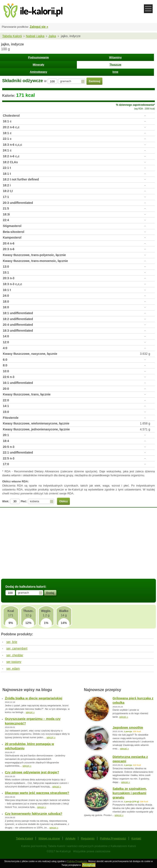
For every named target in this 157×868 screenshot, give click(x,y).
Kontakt (136, 838)
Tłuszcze (115, 65)
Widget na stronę (49, 838)
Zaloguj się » (39, 27)
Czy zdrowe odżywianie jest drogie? (32, 772)
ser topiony (14, 662)
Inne (115, 72)
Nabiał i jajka (35, 36)
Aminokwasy (38, 72)
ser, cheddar (15, 655)
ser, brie (12, 642)
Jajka (52, 36)
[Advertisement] (78, 546)
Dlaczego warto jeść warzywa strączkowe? (37, 793)
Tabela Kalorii (12, 36)
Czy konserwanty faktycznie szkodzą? (34, 814)
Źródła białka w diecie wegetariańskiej (34, 698)
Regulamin (88, 838)
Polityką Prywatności (77, 861)
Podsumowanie (38, 57)
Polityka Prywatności (113, 838)
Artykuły (70, 838)
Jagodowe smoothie (128, 728)
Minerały (39, 65)
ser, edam (13, 669)
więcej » (30, 712)
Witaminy (116, 57)
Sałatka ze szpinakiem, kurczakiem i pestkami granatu (130, 793)
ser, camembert (17, 648)
